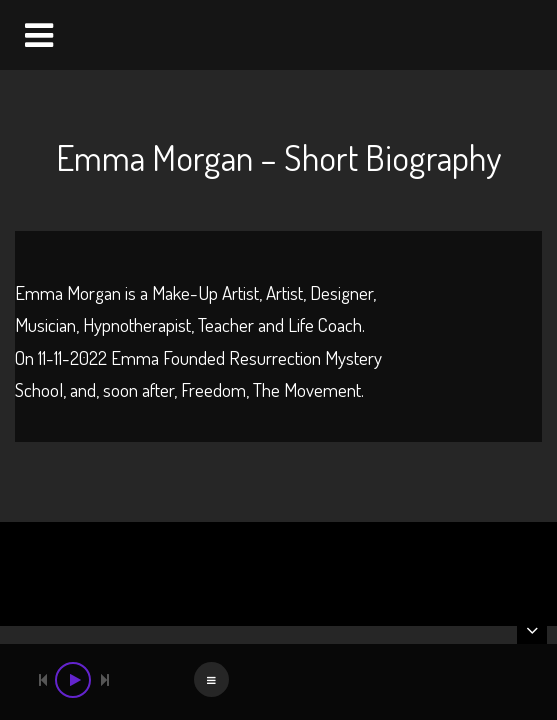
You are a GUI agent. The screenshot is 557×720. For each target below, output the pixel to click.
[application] (278, 682)
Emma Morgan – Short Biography (278, 156)
